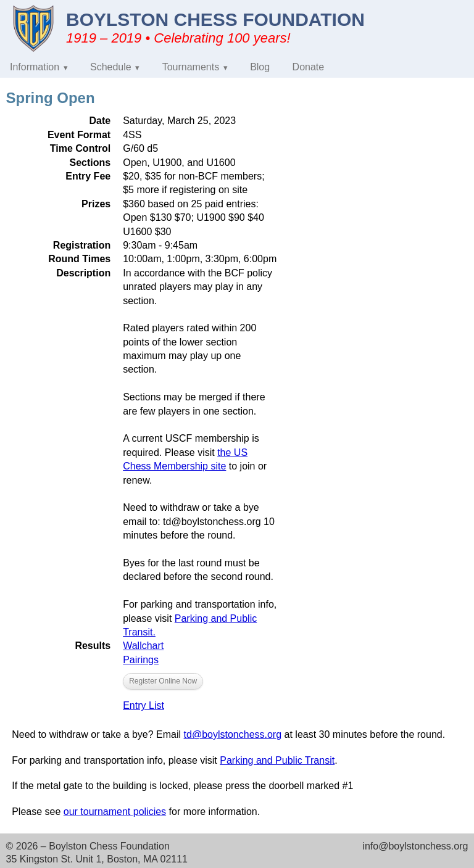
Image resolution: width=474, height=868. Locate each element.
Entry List (143, 705)
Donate (309, 67)
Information (35, 67)
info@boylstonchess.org (415, 846)
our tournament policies (115, 812)
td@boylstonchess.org (233, 734)
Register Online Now (163, 681)
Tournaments (191, 67)
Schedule (111, 67)
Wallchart (143, 646)
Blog (260, 67)
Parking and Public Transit (277, 760)
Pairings (141, 660)
